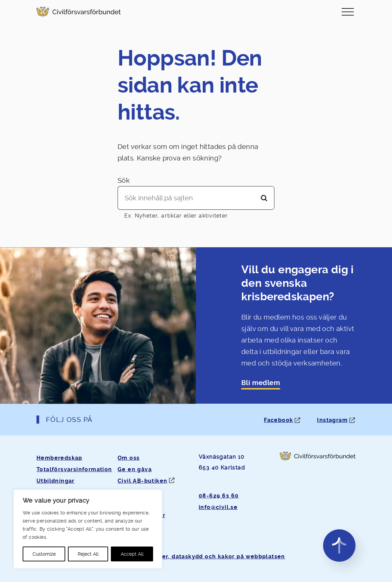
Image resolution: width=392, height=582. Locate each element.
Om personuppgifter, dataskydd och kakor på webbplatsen (196, 556)
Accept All (132, 554)
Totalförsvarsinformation (74, 469)
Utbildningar (56, 481)
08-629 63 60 (219, 496)
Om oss (129, 458)
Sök (124, 180)
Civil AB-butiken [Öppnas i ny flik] (142, 481)
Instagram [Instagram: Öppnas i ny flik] (332, 420)
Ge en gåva (135, 469)
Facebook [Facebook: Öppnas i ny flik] (278, 420)
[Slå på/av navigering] (348, 12)
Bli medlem (261, 383)
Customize (44, 554)
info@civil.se (218, 507)
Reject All (88, 554)
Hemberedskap (59, 458)
